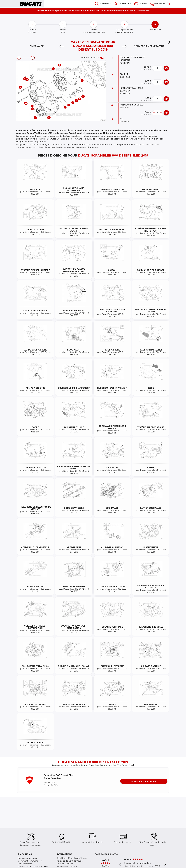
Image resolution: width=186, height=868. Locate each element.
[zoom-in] (33, 58)
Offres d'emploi (25, 864)
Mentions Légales (65, 864)
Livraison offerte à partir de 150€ (33, 867)
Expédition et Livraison (67, 867)
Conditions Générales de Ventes (72, 858)
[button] (168, 42)
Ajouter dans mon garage (144, 781)
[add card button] (166, 68)
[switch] (102, 58)
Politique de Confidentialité (70, 861)
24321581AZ (125, 63)
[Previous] (62, 46)
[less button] (154, 68)
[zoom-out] (19, 58)
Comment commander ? (30, 861)
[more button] (161, 68)
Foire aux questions (27, 858)
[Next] (124, 46)
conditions (144, 11)
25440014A (125, 94)
